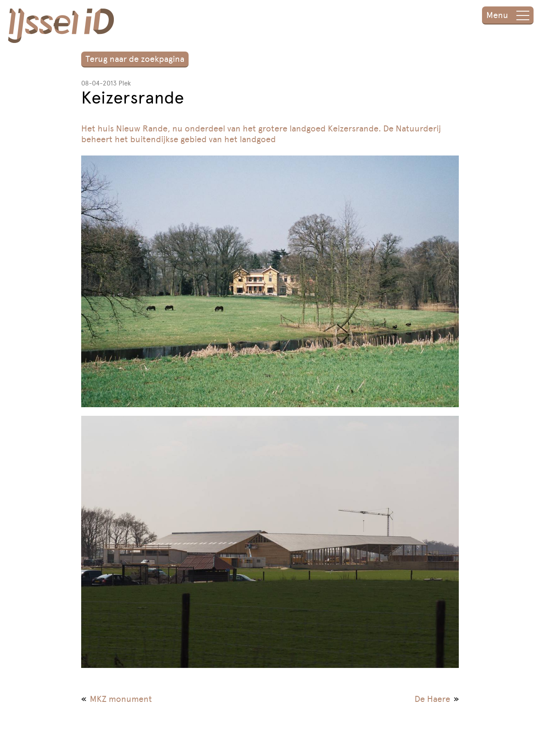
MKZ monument (121, 699)
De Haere (432, 699)
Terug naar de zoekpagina (135, 59)
